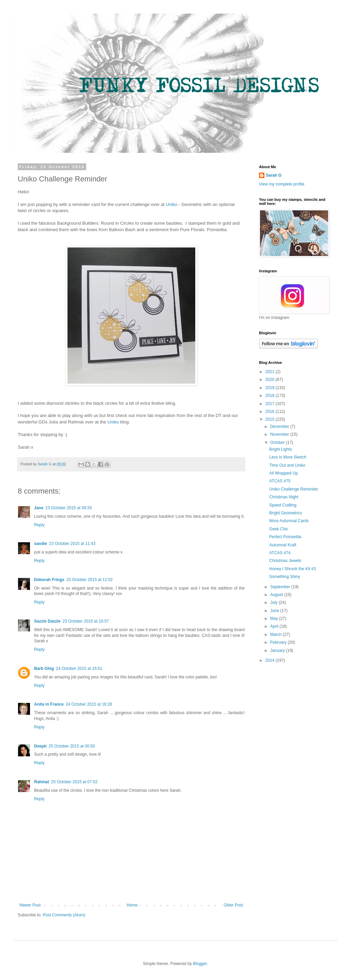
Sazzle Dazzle (47, 621)
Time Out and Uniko (287, 465)
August (277, 595)
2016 (271, 412)
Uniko (172, 204)
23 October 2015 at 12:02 (90, 580)
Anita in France (49, 704)
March (277, 634)
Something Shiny (285, 577)
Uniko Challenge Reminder (294, 489)
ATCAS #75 (280, 481)
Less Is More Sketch (288, 457)
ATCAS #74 (280, 553)
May (275, 618)
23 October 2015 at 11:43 (72, 544)
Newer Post (30, 905)
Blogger (200, 964)
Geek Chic (279, 529)
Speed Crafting (283, 505)
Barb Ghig (44, 669)
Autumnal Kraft (283, 545)
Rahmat (42, 782)
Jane (39, 508)
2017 (271, 404)
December (280, 427)
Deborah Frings (49, 580)
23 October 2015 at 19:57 (86, 621)
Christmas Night (284, 497)
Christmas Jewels (285, 561)
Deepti (40, 746)
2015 (271, 419)
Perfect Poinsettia (285, 537)
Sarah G (274, 175)
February (279, 642)
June (275, 611)
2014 (271, 660)
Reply (39, 525)
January (278, 650)
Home (132, 905)
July (274, 603)
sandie (41, 544)
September (281, 587)
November (280, 434)
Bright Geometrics (286, 513)
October (278, 443)
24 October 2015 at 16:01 (79, 669)
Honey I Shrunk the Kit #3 (293, 569)
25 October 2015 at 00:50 (72, 746)
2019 (271, 388)
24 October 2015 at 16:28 (89, 704)
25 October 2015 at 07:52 (74, 782)
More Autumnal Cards (289, 521)
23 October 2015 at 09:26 (68, 508)
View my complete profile (282, 184)
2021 (271, 372)
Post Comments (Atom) (64, 915)
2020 (271, 380)
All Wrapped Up (284, 473)
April (275, 626)
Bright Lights (281, 449)
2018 (271, 396)
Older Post (233, 905)
